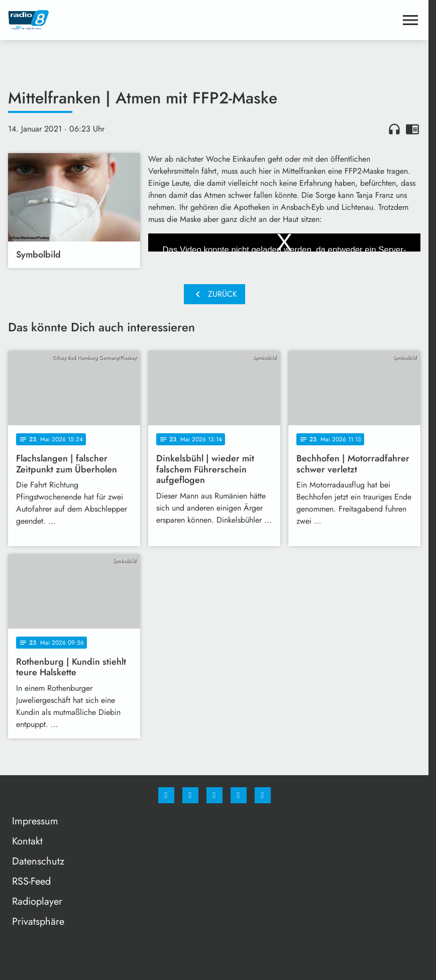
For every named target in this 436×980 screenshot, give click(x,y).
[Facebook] (166, 795)
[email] (263, 795)
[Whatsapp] (214, 795)
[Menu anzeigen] (410, 20)
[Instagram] (190, 795)
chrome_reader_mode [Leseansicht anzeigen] (412, 129)
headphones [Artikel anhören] (394, 129)
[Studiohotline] (239, 795)
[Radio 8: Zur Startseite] (111, 20)
